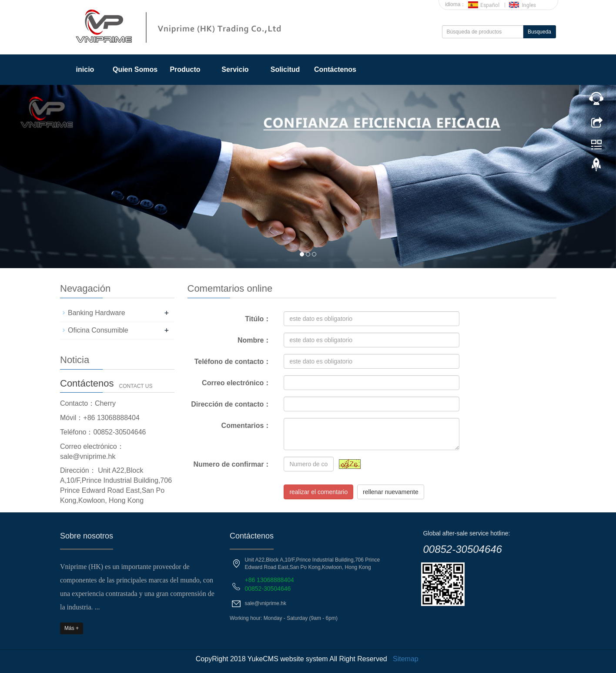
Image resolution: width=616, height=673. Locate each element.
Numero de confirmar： (232, 464)
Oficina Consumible (98, 330)
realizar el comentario (318, 492)
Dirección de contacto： (231, 404)
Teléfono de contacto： (233, 362)
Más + (72, 628)
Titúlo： (258, 319)
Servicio (235, 69)
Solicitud (285, 69)
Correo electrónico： (236, 383)
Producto (185, 69)
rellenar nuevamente (391, 492)
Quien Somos (135, 69)
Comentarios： (246, 426)
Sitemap (406, 659)
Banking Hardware (97, 313)
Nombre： (254, 340)
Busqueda (539, 32)
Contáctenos (335, 69)
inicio (85, 69)
